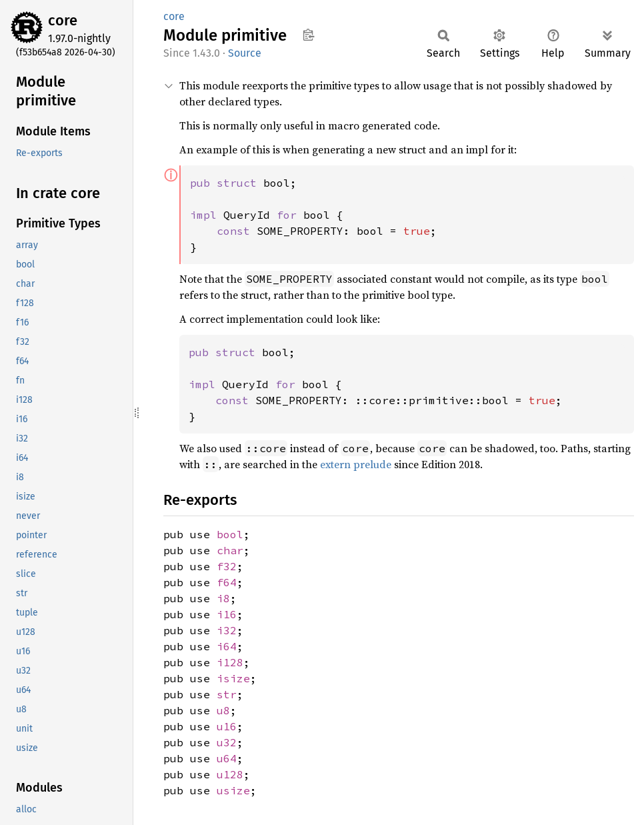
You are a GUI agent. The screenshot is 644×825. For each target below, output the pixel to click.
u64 (227, 758)
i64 (227, 646)
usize (233, 790)
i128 (230, 662)
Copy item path (308, 35)
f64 (227, 582)
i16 (227, 614)
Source (245, 53)
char (230, 550)
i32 (227, 630)
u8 (223, 710)
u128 (230, 774)
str (227, 694)
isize (233, 678)
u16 (227, 726)
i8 (223, 598)
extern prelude (356, 464)
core (63, 20)
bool (230, 534)
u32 (227, 742)
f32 (227, 566)
